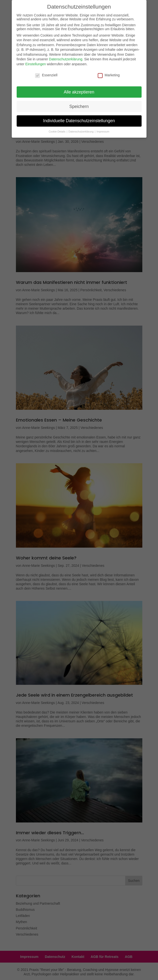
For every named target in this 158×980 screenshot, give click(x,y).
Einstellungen (36, 61)
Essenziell (46, 72)
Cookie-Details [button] (57, 129)
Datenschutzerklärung (66, 56)
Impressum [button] (103, 129)
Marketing (109, 72)
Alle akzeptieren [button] (79, 89)
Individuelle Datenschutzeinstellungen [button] (79, 118)
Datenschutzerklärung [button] (81, 129)
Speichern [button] (79, 104)
